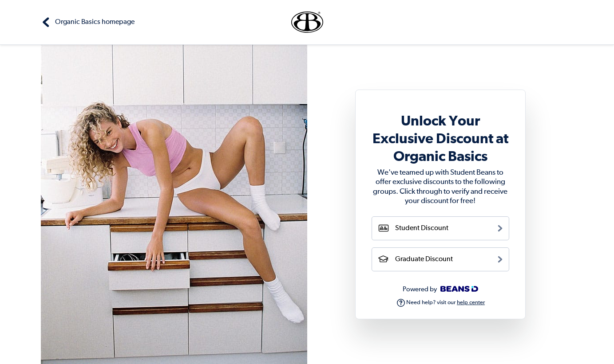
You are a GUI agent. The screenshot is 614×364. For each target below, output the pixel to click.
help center (471, 303)
